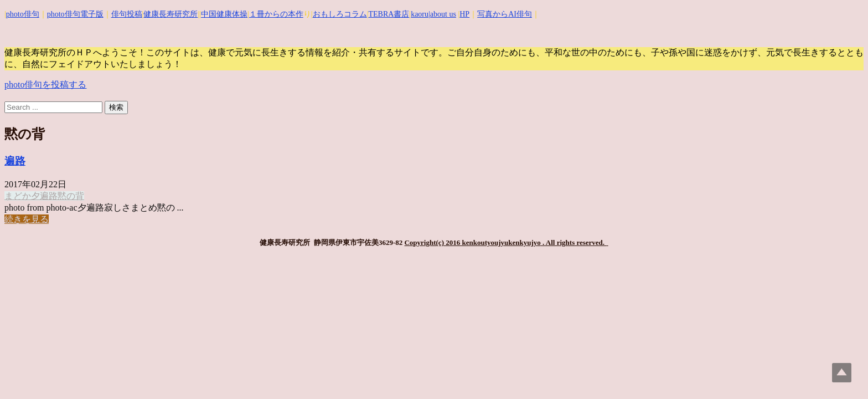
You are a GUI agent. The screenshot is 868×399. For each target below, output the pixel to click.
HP (464, 14)
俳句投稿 (127, 14)
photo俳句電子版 (75, 14)
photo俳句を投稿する (45, 85)
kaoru (420, 14)
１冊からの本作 (276, 14)
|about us (442, 14)
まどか (18, 196)
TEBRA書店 (389, 14)
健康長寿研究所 (170, 14)
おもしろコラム (340, 14)
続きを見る (27, 219)
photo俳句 (23, 14)
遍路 (15, 161)
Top (842, 373)
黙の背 (71, 196)
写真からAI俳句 (505, 14)
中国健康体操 (224, 14)
